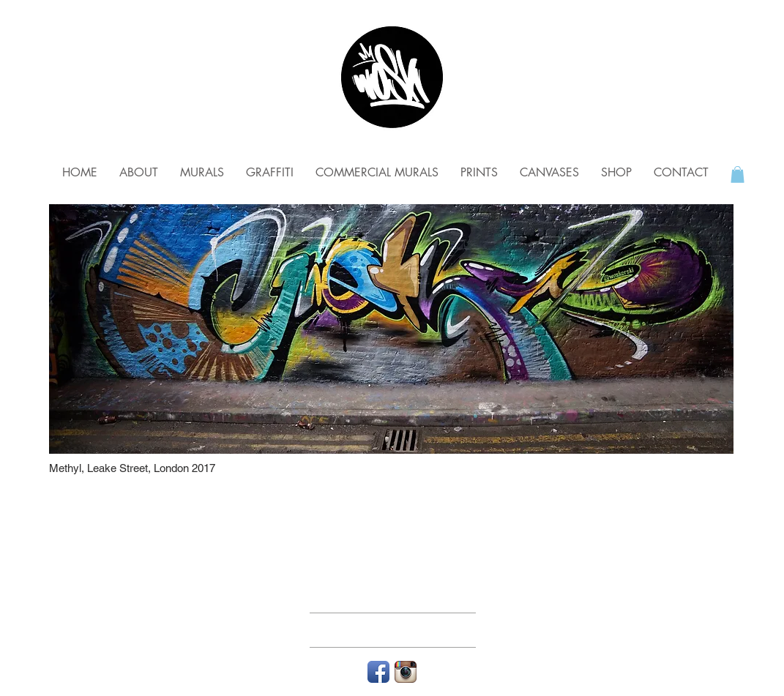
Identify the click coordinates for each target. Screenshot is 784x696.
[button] (738, 175)
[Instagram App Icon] (406, 672)
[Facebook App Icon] (378, 672)
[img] (391, 329)
